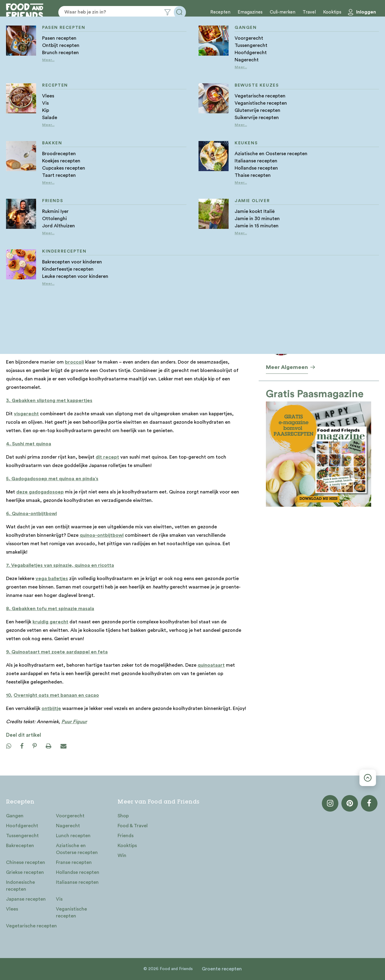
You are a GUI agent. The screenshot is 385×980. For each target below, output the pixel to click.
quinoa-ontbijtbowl (102, 535)
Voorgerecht (70, 816)
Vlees (12, 909)
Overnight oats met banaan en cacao (56, 695)
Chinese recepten (26, 862)
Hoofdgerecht (22, 826)
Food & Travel (133, 826)
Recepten (220, 12)
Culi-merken (283, 12)
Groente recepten (222, 969)
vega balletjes (52, 579)
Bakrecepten (20, 846)
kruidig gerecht (50, 622)
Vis (59, 899)
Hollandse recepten (78, 872)
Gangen (15, 816)
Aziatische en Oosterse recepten (77, 849)
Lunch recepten (73, 836)
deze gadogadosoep (40, 492)
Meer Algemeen (287, 367)
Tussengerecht (22, 836)
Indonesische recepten (20, 886)
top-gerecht (41, 289)
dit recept (107, 457)
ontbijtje (51, 708)
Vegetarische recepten (31, 926)
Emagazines (250, 12)
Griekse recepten (25, 872)
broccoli (74, 362)
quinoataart (211, 665)
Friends (126, 836)
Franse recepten (74, 862)
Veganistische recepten (71, 912)
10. (9, 695)
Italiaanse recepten (77, 882)
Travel (309, 12)
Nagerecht (68, 826)
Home (12, 124)
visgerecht (26, 414)
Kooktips (332, 12)
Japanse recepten (26, 899)
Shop (123, 816)
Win (122, 856)
